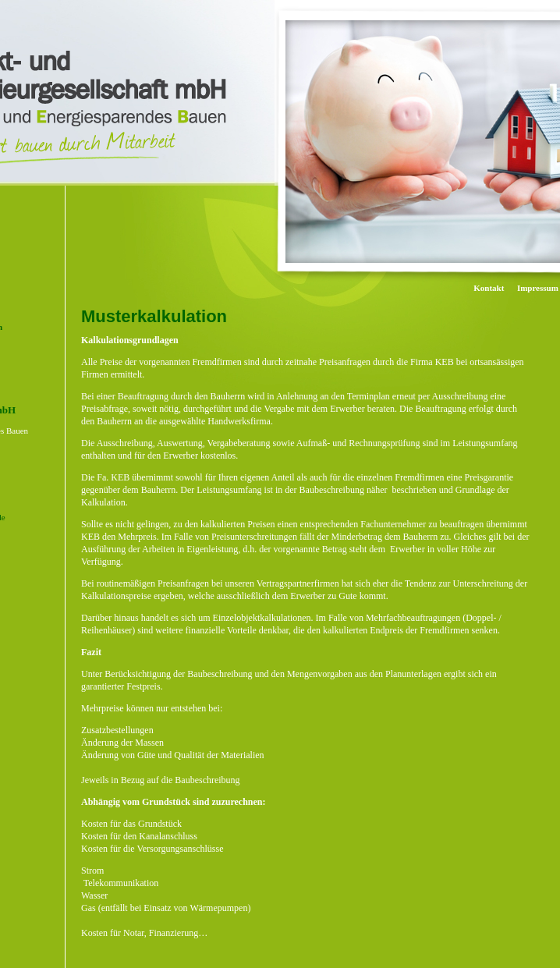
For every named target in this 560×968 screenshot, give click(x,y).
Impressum (538, 288)
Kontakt (489, 288)
